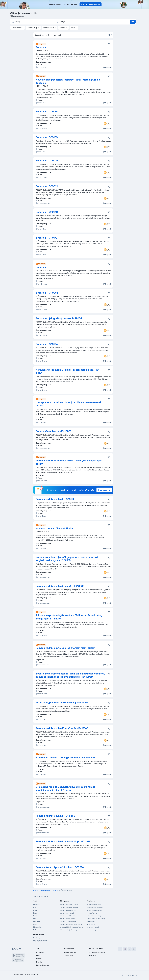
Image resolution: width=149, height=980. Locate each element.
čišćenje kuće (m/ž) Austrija (69, 930)
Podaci (39, 956)
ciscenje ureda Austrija (67, 913)
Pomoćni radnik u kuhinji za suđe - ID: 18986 (60, 586)
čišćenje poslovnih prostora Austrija (71, 924)
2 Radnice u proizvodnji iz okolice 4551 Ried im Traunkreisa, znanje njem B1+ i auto (69, 617)
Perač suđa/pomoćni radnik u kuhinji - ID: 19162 (62, 703)
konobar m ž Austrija (93, 927)
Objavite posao (68, 956)
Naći (133, 22)
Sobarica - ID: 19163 (47, 137)
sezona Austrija (92, 930)
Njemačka (36, 921)
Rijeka (35, 910)
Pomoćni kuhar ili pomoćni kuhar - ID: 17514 (60, 867)
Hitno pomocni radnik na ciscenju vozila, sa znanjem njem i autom (68, 404)
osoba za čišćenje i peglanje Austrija (71, 927)
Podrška (39, 962)
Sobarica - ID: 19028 (47, 161)
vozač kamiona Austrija (94, 916)
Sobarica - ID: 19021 (47, 186)
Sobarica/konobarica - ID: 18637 (54, 431)
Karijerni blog (93, 956)
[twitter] (130, 949)
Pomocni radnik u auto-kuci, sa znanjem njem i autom (65, 648)
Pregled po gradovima (40, 941)
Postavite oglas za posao (91, 4)
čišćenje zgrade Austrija (68, 919)
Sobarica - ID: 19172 (47, 238)
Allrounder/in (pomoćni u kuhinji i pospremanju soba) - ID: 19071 (67, 371)
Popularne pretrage (41, 896)
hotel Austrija (91, 921)
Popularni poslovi (39, 938)
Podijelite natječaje (69, 952)
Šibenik (36, 916)
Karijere (39, 959)
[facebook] (120, 949)
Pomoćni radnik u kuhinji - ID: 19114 (55, 499)
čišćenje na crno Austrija (68, 921)
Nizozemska (37, 927)
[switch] (110, 35)
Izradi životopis (104, 490)
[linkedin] (134, 949)
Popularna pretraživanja (97, 952)
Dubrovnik (36, 905)
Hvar (35, 919)
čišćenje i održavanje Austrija (69, 905)
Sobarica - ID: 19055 (47, 293)
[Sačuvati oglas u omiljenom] (109, 44)
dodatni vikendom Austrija (95, 907)
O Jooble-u (40, 952)
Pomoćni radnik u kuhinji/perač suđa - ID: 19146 (62, 728)
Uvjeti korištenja (17, 975)
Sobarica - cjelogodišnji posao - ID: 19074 (59, 318)
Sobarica (41, 47)
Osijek (35, 924)
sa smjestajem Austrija (94, 905)
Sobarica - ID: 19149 (47, 212)
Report (107, 67)
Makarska (36, 930)
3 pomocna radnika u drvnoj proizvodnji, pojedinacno (65, 758)
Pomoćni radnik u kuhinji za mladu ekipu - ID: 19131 (64, 841)
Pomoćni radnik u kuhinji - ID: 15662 (55, 816)
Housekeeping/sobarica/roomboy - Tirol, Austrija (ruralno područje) (68, 81)
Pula (35, 907)
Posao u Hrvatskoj (43, 965)
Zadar (35, 913)
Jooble (135, 975)
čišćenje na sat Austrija (67, 916)
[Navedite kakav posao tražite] (32, 22)
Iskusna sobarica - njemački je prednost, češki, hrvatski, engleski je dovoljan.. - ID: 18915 (67, 559)
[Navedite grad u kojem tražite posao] (77, 22)
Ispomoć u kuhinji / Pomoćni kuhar (55, 528)
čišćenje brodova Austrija (68, 910)
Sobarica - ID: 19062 (47, 112)
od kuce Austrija (92, 913)
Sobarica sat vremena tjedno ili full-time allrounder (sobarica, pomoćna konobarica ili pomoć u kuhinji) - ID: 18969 (70, 675)
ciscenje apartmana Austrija (69, 907)
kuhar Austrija (91, 924)
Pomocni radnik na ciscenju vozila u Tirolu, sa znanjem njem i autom (69, 462)
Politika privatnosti (32, 975)
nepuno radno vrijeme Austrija (96, 919)
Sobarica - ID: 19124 (47, 344)
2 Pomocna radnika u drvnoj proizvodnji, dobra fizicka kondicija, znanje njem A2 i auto (66, 788)
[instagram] (125, 949)
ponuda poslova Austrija (94, 910)
